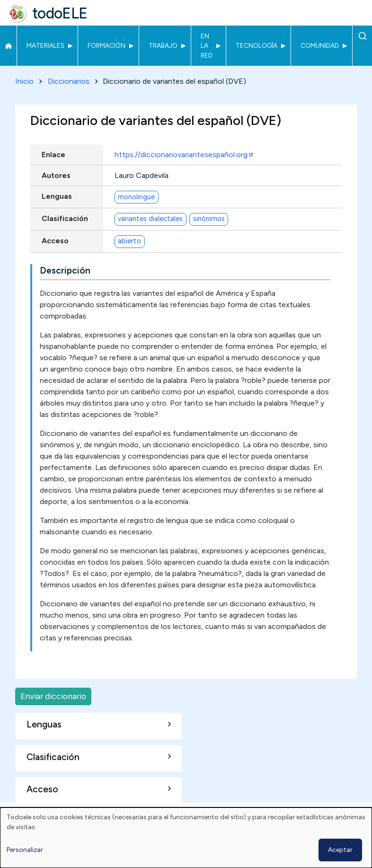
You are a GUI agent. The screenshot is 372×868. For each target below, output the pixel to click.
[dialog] (186, 838)
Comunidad (320, 45)
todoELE (60, 13)
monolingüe (136, 197)
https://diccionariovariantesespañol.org (184, 155)
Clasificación (65, 218)
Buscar (362, 36)
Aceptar (340, 850)
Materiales (45, 45)
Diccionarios (69, 81)
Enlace (53, 155)
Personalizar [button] (25, 850)
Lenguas (57, 196)
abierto (129, 241)
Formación (106, 45)
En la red (207, 46)
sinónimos (209, 219)
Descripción (65, 270)
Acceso (55, 241)
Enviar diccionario (53, 696)
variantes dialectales (150, 219)
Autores (56, 175)
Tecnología (257, 45)
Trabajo (163, 45)
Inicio (8, 46)
